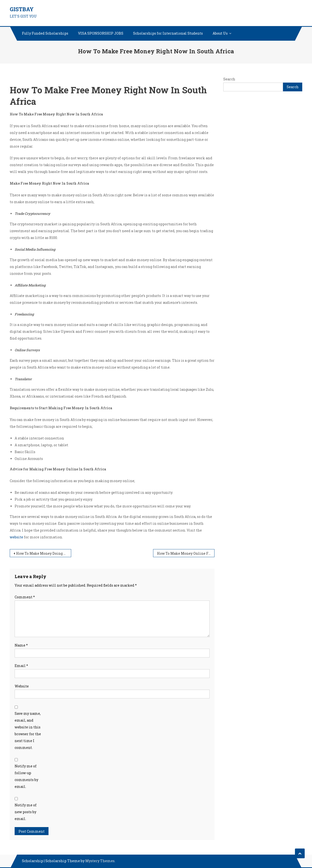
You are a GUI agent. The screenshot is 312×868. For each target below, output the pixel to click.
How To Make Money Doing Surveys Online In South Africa (44, 553)
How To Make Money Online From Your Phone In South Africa (186, 553)
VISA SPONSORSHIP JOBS (101, 33)
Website (22, 686)
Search (229, 79)
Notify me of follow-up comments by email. (26, 776)
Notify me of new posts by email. (26, 812)
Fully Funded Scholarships (45, 33)
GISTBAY (22, 9)
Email (21, 666)
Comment (25, 597)
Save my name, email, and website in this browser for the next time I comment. (28, 730)
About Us (220, 33)
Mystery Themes (100, 861)
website (16, 537)
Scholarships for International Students (168, 33)
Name (21, 645)
